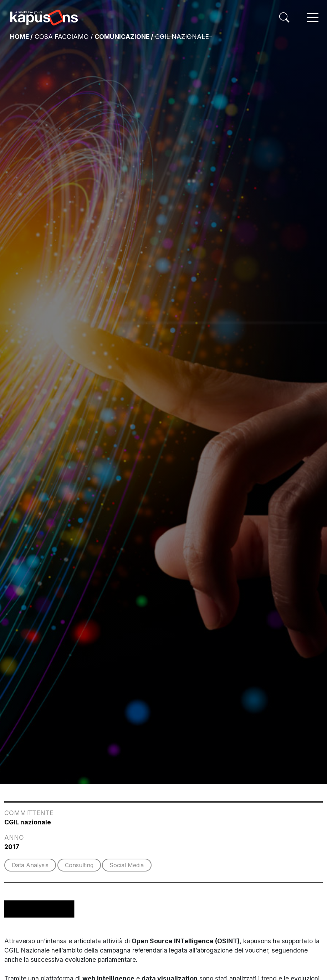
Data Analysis (30, 865)
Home (19, 37)
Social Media (127, 865)
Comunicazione (122, 37)
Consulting (79, 865)
